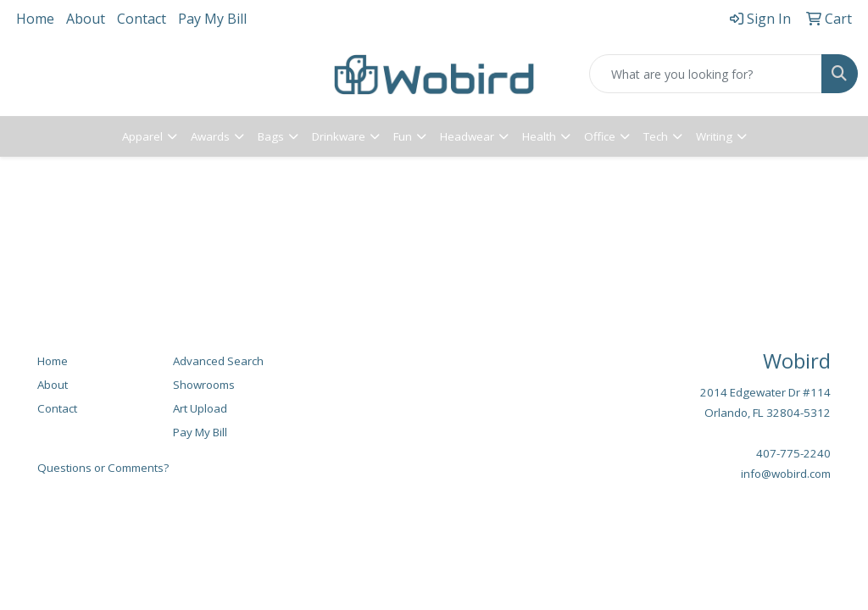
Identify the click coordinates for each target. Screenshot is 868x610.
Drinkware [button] (339, 136)
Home (35, 19)
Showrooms (204, 385)
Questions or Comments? (103, 468)
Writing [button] (714, 136)
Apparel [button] (142, 136)
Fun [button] (403, 136)
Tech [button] (656, 136)
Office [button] (600, 136)
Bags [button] (271, 136)
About (86, 19)
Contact (142, 19)
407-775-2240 (793, 453)
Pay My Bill (212, 19)
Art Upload (200, 408)
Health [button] (539, 136)
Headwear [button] (467, 136)
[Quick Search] (706, 74)
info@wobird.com (786, 474)
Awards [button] (210, 136)
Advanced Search (218, 361)
